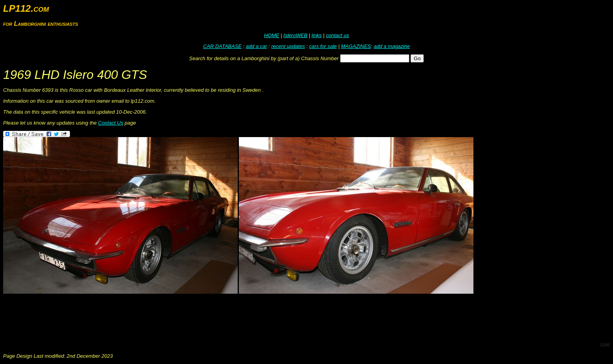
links (317, 35)
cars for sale (323, 46)
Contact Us (111, 123)
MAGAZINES (356, 46)
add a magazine (392, 46)
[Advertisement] (145, 318)
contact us (337, 35)
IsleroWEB (295, 35)
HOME (272, 35)
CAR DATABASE (222, 46)
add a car (256, 46)
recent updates (288, 46)
